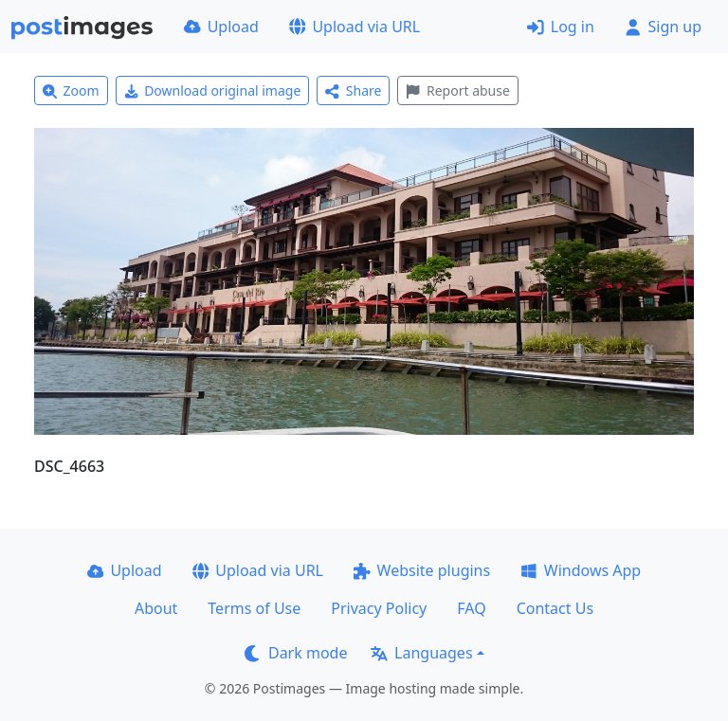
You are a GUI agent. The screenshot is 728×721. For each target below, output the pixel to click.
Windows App (581, 570)
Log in (561, 27)
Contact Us (555, 608)
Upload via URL (355, 27)
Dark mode (296, 653)
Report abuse (457, 90)
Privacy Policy (379, 608)
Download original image (213, 90)
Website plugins (422, 570)
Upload (221, 27)
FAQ (471, 608)
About (156, 608)
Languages (421, 653)
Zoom (71, 90)
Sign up (663, 27)
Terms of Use (254, 608)
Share (353, 90)
